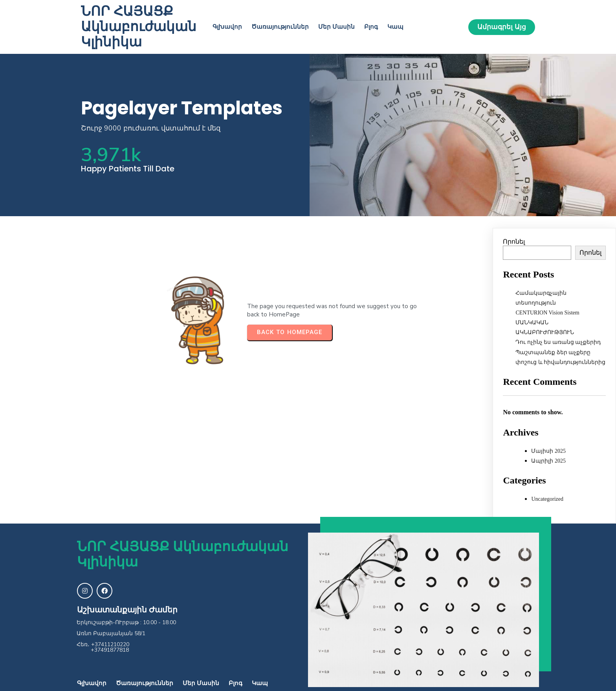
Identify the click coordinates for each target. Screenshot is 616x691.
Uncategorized (547, 499)
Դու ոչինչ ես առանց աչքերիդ (558, 342)
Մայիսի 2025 (548, 451)
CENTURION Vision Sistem (547, 313)
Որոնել (514, 242)
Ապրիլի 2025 (548, 461)
